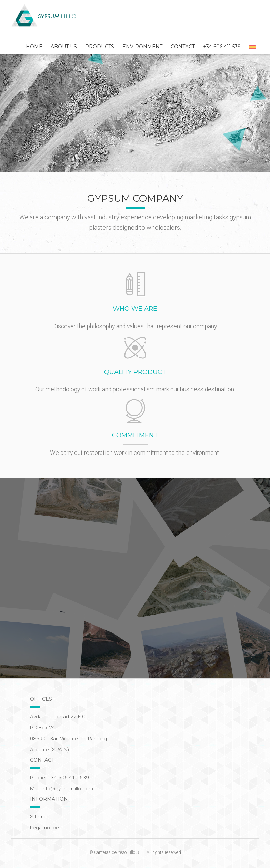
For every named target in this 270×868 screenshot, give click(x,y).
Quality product (135, 372)
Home (34, 47)
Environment (142, 47)
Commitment (135, 435)
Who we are (135, 309)
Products (100, 47)
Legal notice (44, 828)
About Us (64, 47)
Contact (183, 47)
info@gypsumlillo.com (67, 789)
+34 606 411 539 (222, 47)
